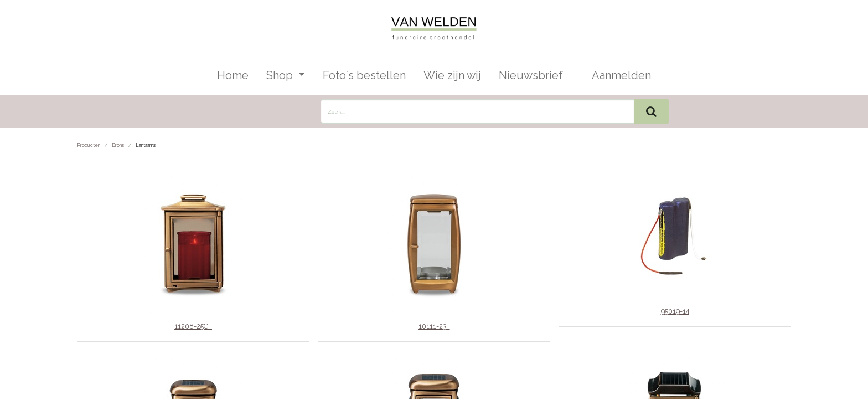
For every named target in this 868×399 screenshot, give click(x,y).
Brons (118, 145)
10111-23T (434, 326)
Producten (89, 145)
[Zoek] (652, 111)
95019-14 (675, 311)
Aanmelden (621, 75)
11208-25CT (193, 326)
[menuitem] (233, 75)
